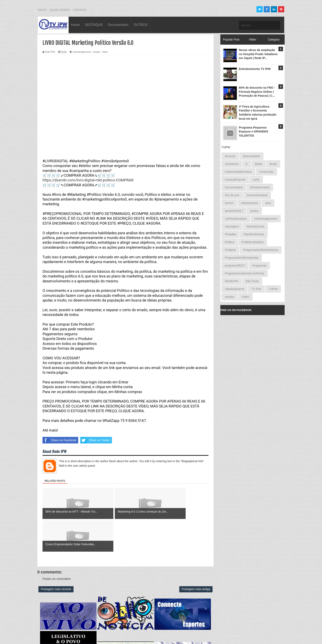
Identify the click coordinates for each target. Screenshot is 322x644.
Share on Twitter (95, 440)
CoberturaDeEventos (238, 172)
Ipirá (268, 203)
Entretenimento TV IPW (255, 69)
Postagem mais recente (56, 557)
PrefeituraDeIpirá (253, 242)
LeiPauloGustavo (236, 219)
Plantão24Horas (254, 234)
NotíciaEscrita (255, 226)
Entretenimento (260, 187)
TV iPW (256, 289)
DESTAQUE (94, 25)
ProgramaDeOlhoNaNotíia (242, 258)
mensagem (232, 226)
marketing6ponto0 (82, 52)
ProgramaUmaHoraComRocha (244, 273)
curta (256, 180)
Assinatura (232, 164)
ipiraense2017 (234, 211)
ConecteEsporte (235, 180)
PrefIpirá (230, 250)
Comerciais (266, 172)
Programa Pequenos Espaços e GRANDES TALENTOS (254, 132)
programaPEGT (235, 266)
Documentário (118, 25)
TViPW (273, 289)
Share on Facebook (59, 440)
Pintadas (230, 234)
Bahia (259, 164)
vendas (96, 52)
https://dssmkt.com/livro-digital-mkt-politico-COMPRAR (88, 180)
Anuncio (230, 156)
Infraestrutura (249, 203)
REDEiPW (232, 281)
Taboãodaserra (234, 289)
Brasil (273, 164)
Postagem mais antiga (196, 557)
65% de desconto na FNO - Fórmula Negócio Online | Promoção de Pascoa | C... (257, 92)
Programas (259, 266)
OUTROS (140, 25)
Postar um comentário (57, 546)
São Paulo (252, 281)
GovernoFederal (257, 195)
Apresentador (251, 156)
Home (75, 25)
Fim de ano (232, 195)
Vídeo (105, 52)
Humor (229, 203)
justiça (254, 211)
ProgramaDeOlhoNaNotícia (261, 250)
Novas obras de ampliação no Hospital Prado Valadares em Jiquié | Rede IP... (258, 54)
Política (230, 242)
